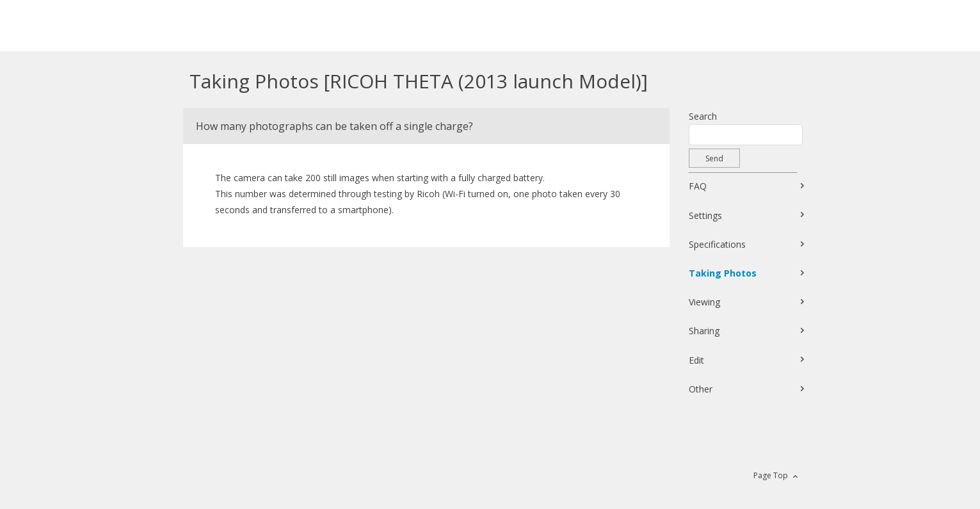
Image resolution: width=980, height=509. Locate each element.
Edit (696, 360)
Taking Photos (723, 273)
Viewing (704, 302)
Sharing (704, 331)
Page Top (771, 475)
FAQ (698, 186)
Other (701, 389)
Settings (705, 215)
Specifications (717, 244)
